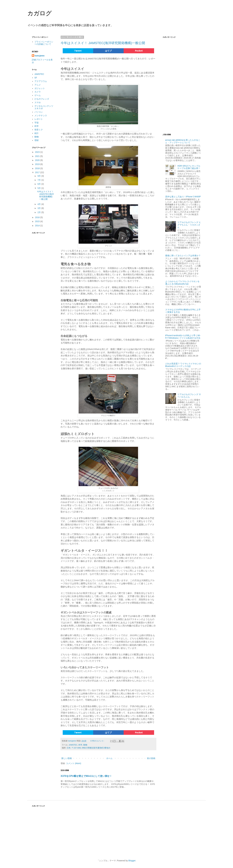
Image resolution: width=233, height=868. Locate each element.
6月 (39, 184)
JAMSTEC (73, 745)
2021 (38, 156)
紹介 (37, 133)
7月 (39, 180)
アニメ (38, 85)
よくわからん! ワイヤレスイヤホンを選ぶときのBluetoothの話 (182, 283)
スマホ (38, 102)
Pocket (139, 51)
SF (36, 78)
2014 (38, 226)
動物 (85, 745)
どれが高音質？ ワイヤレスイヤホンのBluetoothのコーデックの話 (183, 365)
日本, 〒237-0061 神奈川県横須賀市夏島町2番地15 (88, 748)
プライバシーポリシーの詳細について (44, 43)
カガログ (40, 13)
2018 (38, 168)
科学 (80, 745)
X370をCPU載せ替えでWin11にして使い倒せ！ (86, 776)
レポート (39, 119)
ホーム (109, 758)
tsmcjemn (40, 56)
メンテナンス (41, 116)
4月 (39, 204)
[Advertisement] (43, 280)
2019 (38, 164)
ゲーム (38, 95)
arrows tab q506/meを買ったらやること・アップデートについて (183, 141)
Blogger (132, 861)
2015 (38, 221)
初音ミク (39, 130)
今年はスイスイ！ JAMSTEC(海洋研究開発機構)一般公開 (103, 43)
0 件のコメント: (98, 741)
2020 (38, 160)
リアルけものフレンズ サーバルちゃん (189, 396)
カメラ (38, 92)
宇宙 (37, 123)
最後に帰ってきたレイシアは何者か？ (183, 256)
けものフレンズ (42, 99)
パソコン (39, 112)
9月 (39, 176)
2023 (38, 152)
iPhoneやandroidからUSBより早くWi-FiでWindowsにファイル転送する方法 (183, 337)
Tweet (78, 51)
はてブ (108, 51)
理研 (37, 140)
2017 (38, 172)
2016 (38, 217)
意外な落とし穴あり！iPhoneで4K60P (183, 197)
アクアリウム (41, 81)
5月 (39, 188)
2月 (39, 212)
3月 (39, 208)
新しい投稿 (67, 758)
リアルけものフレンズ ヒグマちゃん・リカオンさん (189, 225)
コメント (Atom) (74, 763)
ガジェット (40, 88)
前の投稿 (151, 758)
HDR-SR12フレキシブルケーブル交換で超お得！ (189, 167)
